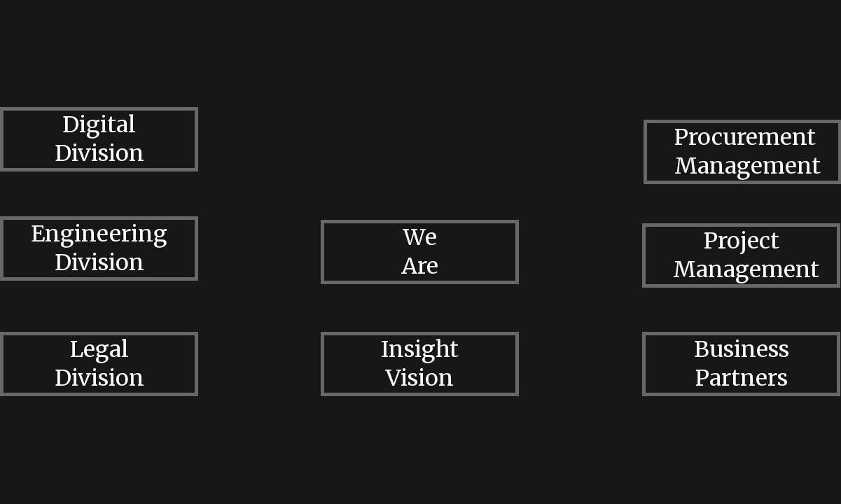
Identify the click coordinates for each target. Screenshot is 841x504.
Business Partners (742, 364)
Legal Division (99, 364)
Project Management (746, 255)
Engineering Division (99, 248)
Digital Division (99, 139)
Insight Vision (420, 364)
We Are (420, 252)
